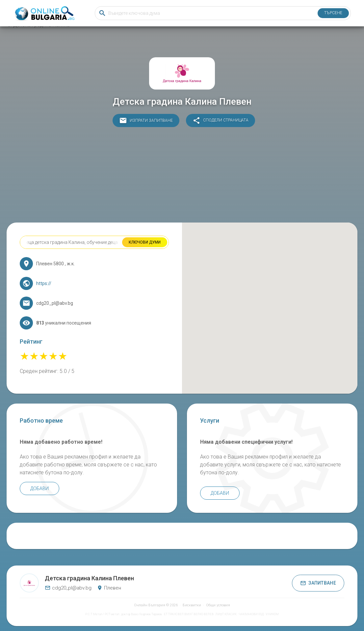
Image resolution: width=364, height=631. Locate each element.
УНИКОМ (272, 614)
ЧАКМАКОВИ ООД (251, 614)
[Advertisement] (182, 176)
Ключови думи (145, 242)
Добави (39, 488)
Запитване (318, 583)
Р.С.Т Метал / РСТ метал (102, 614)
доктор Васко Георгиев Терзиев (142, 614)
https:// (44, 283)
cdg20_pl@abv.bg (68, 588)
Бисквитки (192, 605)
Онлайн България (150, 605)
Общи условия (218, 605)
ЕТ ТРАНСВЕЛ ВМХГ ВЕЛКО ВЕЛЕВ (189, 614)
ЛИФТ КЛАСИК (226, 614)
